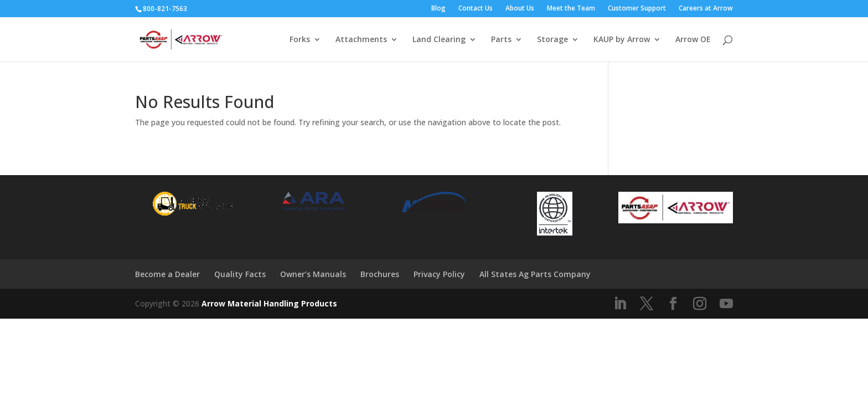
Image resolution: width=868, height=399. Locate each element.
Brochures (380, 274)
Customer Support (637, 9)
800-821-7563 (165, 9)
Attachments (361, 40)
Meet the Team (571, 9)
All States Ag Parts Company (535, 274)
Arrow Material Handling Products (269, 303)
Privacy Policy (439, 274)
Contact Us (476, 9)
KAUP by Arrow (622, 40)
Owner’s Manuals (313, 274)
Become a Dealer (167, 274)
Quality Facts (240, 274)
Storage (552, 40)
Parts (501, 40)
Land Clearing (439, 40)
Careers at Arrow (706, 9)
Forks (300, 40)
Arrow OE (693, 40)
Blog (438, 9)
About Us (520, 9)
